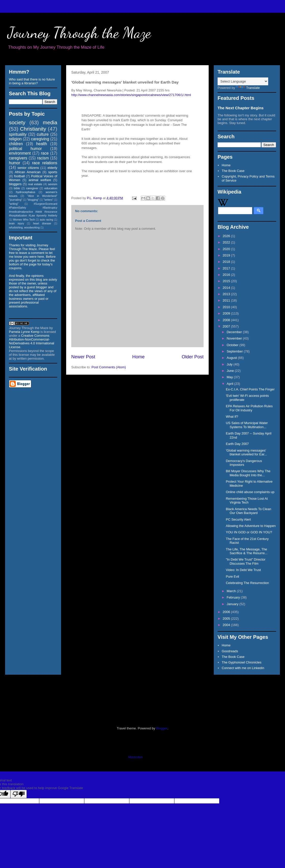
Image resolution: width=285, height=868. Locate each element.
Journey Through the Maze (79, 33)
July (230, 364)
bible (17, 188)
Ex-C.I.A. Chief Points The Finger (250, 389)
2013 (227, 294)
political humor (25, 149)
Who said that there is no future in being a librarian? (32, 81)
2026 (227, 236)
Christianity (33, 129)
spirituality (18, 134)
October (233, 345)
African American (28, 172)
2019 (227, 255)
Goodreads (230, 651)
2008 (227, 320)
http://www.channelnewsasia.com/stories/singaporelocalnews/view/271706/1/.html (131, 95)
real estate (35, 184)
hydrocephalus (26, 192)
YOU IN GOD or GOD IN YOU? (249, 532)
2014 (227, 288)
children (16, 144)
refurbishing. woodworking (24, 228)
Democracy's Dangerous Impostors (244, 463)
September (235, 351)
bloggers (15, 184)
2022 (227, 242)
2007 (227, 326)
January (233, 604)
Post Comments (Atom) (109, 367)
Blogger (162, 728)
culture (43, 134)
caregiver (32, 188)
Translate (248, 88)
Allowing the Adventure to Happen (251, 526)
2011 (227, 300)
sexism (53, 184)
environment (20, 153)
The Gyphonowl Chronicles (241, 662)
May (230, 377)
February (234, 597)
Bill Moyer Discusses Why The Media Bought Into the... (248, 473)
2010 (227, 307)
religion (15, 139)
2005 (227, 619)
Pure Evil (232, 577)
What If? (232, 417)
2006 (227, 612)
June (231, 371)
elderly (52, 168)
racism (43, 158)
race (45, 153)
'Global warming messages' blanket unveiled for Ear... (246, 452)
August (232, 358)
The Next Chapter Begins (241, 108)
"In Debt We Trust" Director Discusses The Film (246, 561)
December (235, 332)
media (50, 122)
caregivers (18, 158)
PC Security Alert (238, 519)
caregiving (40, 139)
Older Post (193, 357)
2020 (227, 249)
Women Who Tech (24, 220)
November (235, 338)
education (51, 188)
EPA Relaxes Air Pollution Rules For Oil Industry (249, 408)
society (17, 122)
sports (53, 172)
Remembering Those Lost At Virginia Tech (247, 501)
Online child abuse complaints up (250, 492)
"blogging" (33, 200)
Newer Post (83, 357)
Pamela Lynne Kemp (24, 332)
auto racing (47, 220)
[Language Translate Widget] (243, 81)
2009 (227, 313)
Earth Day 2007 (237, 444)
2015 (227, 281)
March (232, 591)
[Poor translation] (19, 794)
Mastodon (136, 757)
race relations (45, 163)
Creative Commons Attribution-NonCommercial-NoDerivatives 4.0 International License (32, 341)
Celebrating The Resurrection (247, 583)
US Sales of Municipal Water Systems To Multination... (247, 425)
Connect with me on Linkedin (243, 668)
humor (15, 163)
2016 (227, 275)
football (19, 176)
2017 (227, 268)
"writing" (14, 204)
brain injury (16, 223)
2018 (227, 262)
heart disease (42, 223)
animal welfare (40, 180)
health (42, 144)
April (231, 384)
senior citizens (28, 168)
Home (139, 357)
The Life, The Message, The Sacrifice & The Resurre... (247, 551)
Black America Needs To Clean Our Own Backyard (248, 511)
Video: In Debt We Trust (243, 570)
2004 (227, 625)
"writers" (48, 200)
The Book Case (233, 171)
